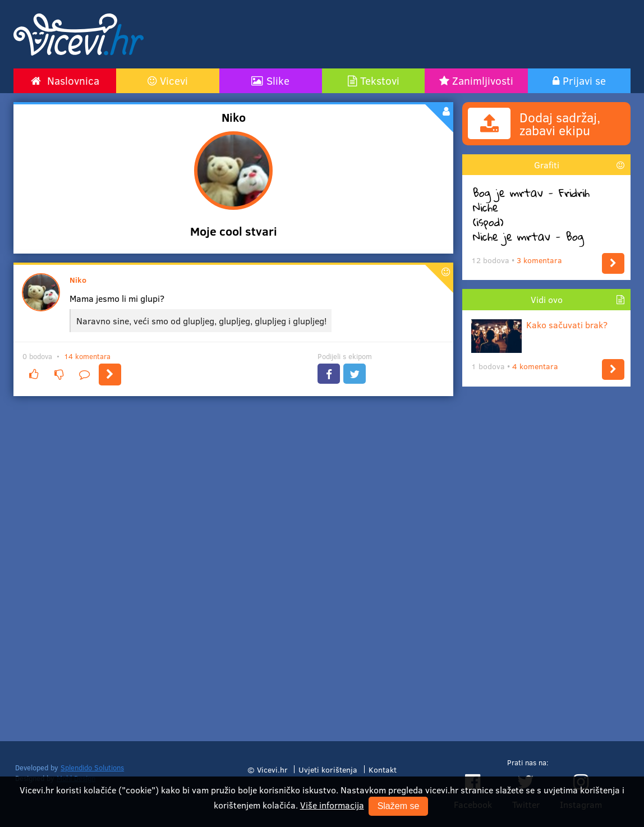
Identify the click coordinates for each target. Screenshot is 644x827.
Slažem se (399, 806)
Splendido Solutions (92, 768)
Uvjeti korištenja (328, 769)
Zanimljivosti (483, 80)
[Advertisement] (429, 34)
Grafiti (547, 165)
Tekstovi (380, 80)
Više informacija (332, 805)
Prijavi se (584, 80)
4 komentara (535, 366)
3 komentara (539, 260)
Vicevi (174, 80)
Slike (278, 80)
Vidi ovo (547, 299)
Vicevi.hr (272, 769)
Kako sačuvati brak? (539, 325)
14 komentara (87, 356)
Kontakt (383, 769)
